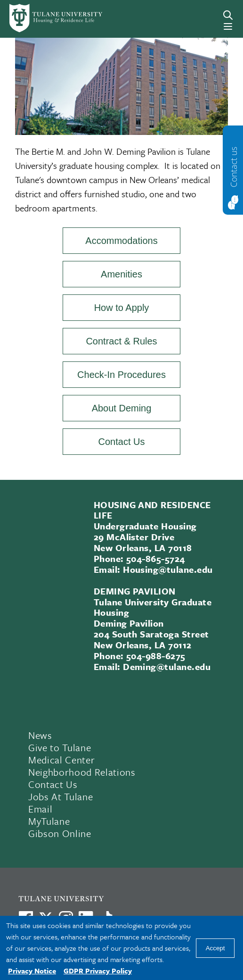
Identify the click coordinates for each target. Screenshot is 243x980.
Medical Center (61, 760)
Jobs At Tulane (61, 796)
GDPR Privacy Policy (98, 971)
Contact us (234, 167)
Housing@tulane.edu (168, 569)
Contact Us (122, 442)
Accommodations (121, 241)
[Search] (228, 15)
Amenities (121, 274)
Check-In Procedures (121, 375)
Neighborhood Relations (82, 772)
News (40, 735)
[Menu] (228, 26)
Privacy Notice (32, 971)
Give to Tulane (60, 747)
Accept (215, 948)
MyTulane (49, 821)
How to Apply (122, 308)
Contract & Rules (121, 341)
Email (40, 809)
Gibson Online (60, 833)
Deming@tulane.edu (167, 666)
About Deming (122, 408)
